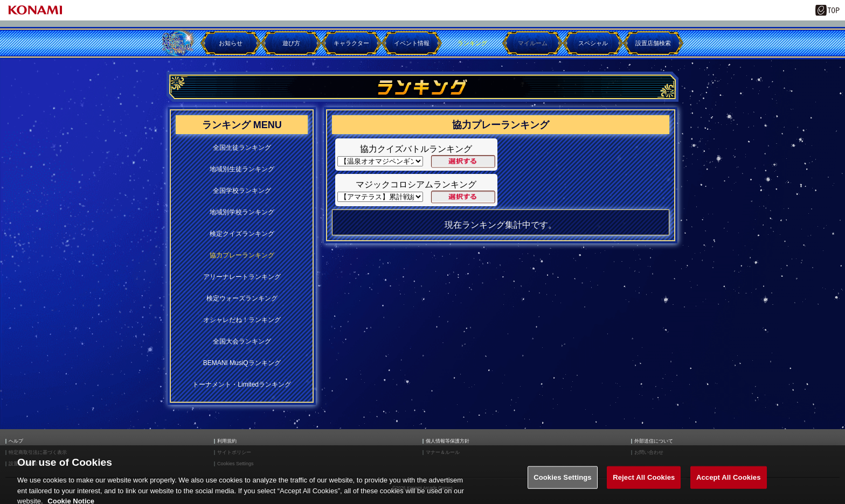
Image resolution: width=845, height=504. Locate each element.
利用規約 (227, 441)
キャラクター (351, 43)
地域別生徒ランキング (242, 169)
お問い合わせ (649, 453)
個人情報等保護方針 (448, 441)
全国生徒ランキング (242, 148)
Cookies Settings (236, 464)
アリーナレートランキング (242, 277)
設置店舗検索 (653, 43)
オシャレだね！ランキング (242, 320)
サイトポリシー (234, 453)
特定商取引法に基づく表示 (38, 453)
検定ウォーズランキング (242, 298)
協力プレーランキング (242, 255)
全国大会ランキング (242, 341)
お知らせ (231, 43)
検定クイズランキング (242, 234)
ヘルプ (16, 441)
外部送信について (654, 441)
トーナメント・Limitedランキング (242, 384)
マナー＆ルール (443, 453)
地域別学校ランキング (242, 212)
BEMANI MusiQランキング (242, 363)
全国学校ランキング (242, 191)
